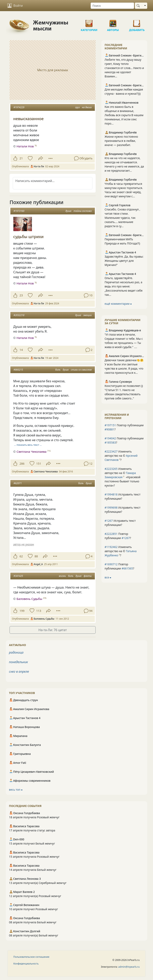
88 (36, 556)
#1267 (109, 521)
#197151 (110, 425)
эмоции (87, 315)
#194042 (110, 438)
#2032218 (19, 315)
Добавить (137, 22)
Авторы (113, 22)
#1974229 (19, 107)
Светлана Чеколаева (31, 452)
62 (21, 556)
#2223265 (111, 469)
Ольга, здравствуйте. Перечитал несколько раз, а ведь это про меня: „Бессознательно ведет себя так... (124, 286)
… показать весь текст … (28, 445)
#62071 (18, 483)
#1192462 (111, 547)
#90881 (109, 429)
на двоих (87, 107)
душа (68, 211)
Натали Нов (25, 146)
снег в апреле (19, 671)
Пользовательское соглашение (31, 957)
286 (22, 464)
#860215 (18, 370)
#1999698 (111, 508)
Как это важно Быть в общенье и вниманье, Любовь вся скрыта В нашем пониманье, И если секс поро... (124, 115)
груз (77, 107)
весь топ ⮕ (16, 790)
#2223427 (111, 451)
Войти (15, 6)
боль (58, 370)
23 (21, 295)
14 (21, 350)
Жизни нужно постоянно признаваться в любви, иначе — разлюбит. (121, 141)
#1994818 (111, 494)
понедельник (18, 662)
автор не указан (24, 544)
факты (88, 576)
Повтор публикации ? (124, 427)
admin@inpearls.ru (129, 967)
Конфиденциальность (26, 964)
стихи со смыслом (81, 370)
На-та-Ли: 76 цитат (53, 630)
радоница (16, 652)
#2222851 (111, 534)
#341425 (18, 576)
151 (39, 464)
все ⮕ (108, 577)
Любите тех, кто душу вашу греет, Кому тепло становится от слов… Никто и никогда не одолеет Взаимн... (124, 68)
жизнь (62, 576)
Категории (89, 22)
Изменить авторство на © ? (121, 456)
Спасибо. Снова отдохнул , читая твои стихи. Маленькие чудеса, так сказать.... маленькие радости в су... (122, 218)
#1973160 (19, 211)
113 (39, 611)
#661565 (127, 568)
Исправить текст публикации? (123, 496)
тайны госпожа (83, 211)
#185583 (110, 442)
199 (22, 611)
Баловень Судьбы (29, 599)
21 (21, 158)
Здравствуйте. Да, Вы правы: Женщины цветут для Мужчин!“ (124, 261)
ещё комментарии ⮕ (118, 304)
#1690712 (111, 564)
